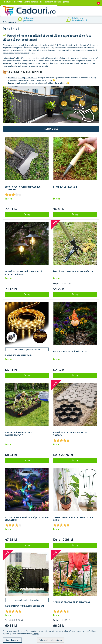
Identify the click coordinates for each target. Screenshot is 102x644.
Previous (2, 20)
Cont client (77, 14)
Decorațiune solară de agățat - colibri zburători (27, 519)
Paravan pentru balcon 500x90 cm (24, 606)
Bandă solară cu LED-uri (19, 355)
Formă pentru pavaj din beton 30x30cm (70, 434)
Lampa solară (14, 83)
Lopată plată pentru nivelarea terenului (23, 188)
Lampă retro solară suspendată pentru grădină (23, 273)
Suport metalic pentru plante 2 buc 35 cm (74, 519)
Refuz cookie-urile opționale (51, 640)
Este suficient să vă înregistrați (55, 2)
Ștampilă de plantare (65, 187)
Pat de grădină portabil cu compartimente (20, 434)
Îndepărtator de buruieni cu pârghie (74, 272)
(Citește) (36, 634)
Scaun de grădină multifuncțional (72, 602)
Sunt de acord (12, 640)
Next (100, 20)
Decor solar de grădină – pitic (70, 352)
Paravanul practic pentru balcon (22, 78)
